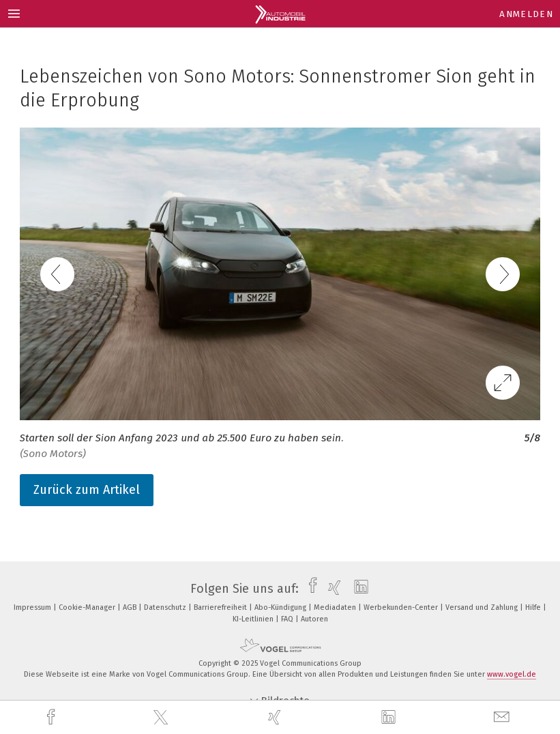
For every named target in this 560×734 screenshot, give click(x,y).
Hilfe (534, 607)
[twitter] (162, 718)
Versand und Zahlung (483, 607)
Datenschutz (166, 607)
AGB (131, 607)
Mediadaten (336, 607)
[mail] (503, 717)
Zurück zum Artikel (87, 490)
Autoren (314, 619)
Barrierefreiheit (221, 607)
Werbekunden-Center (402, 607)
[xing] (276, 717)
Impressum (33, 607)
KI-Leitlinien (254, 619)
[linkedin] (390, 718)
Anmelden (526, 14)
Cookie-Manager (88, 607)
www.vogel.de (512, 674)
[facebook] (53, 717)
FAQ (288, 619)
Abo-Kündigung (281, 607)
